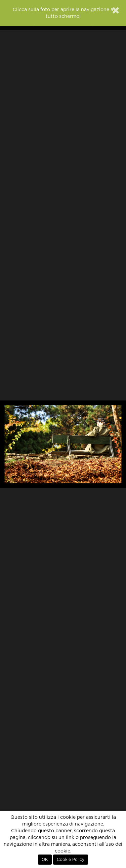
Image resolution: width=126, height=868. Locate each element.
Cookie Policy (71, 860)
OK (45, 860)
